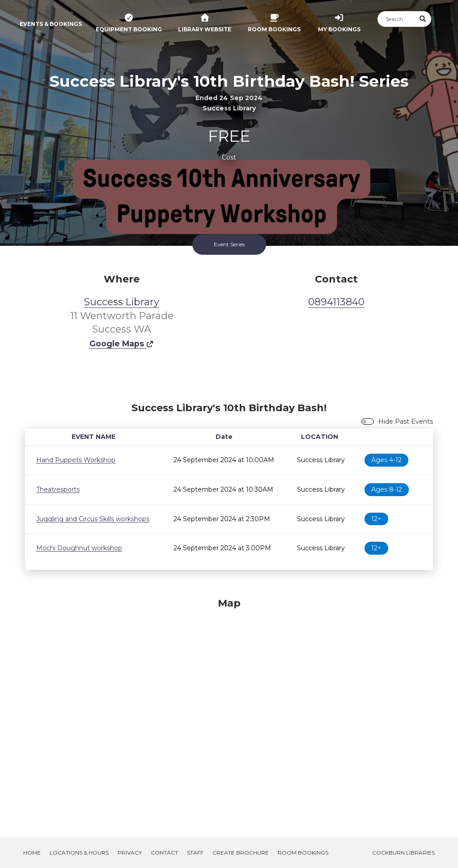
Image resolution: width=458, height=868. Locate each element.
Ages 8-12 (387, 489)
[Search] (396, 19)
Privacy (130, 853)
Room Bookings (303, 853)
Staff (195, 853)
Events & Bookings (51, 24)
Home (32, 853)
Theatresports (58, 489)
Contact (164, 853)
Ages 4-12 (386, 460)
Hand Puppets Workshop (76, 460)
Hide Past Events (406, 421)
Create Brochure (241, 853)
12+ (376, 519)
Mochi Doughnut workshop (79, 548)
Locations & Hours (79, 853)
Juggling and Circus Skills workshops (93, 519)
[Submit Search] (423, 19)
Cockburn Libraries (403, 853)
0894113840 (336, 302)
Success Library (122, 302)
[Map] (229, 707)
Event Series (229, 244)
